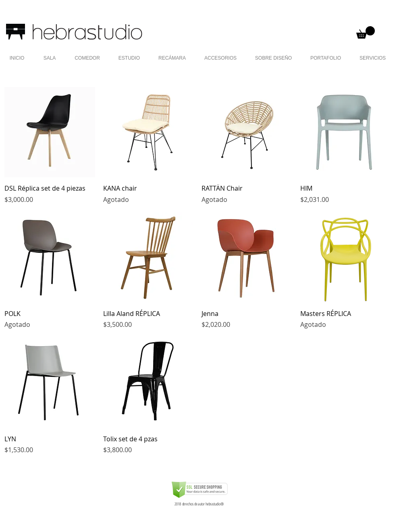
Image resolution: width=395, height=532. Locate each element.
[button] (366, 32)
